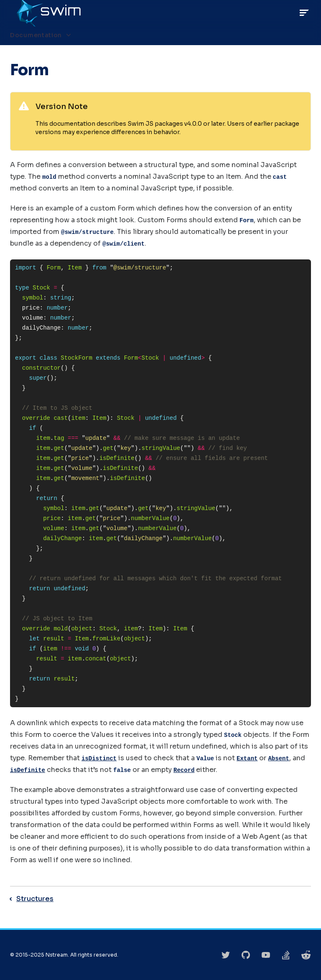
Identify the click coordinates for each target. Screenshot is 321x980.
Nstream (57, 955)
